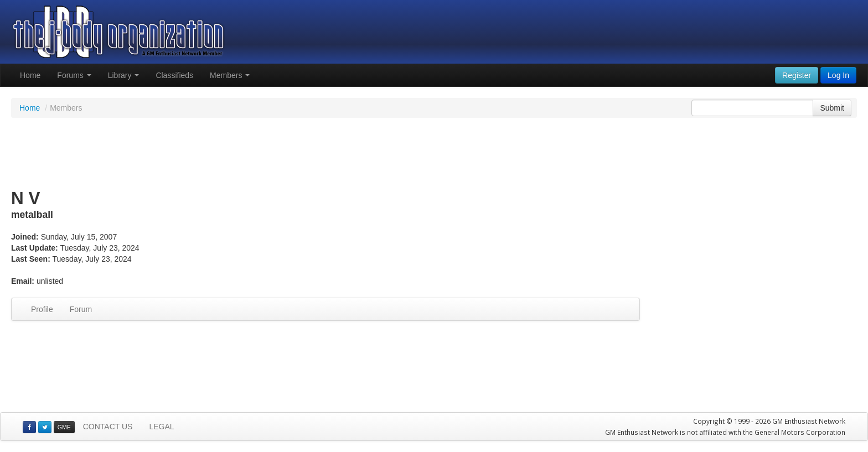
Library (124, 75)
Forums (74, 75)
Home (30, 75)
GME (64, 427)
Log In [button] (838, 75)
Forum (81, 309)
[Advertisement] (434, 154)
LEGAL (161, 427)
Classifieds (174, 75)
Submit (832, 108)
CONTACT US (108, 427)
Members (230, 75)
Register (797, 75)
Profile (42, 309)
